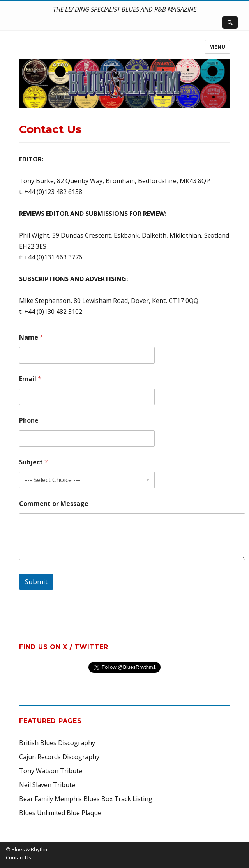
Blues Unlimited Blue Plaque (60, 813)
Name (31, 337)
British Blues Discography (57, 743)
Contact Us (19, 857)
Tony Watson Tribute (51, 771)
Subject (34, 462)
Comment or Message (54, 504)
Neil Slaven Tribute (47, 785)
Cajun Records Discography (59, 757)
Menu (217, 47)
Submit (36, 582)
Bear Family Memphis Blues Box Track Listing (86, 799)
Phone (29, 421)
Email (30, 379)
